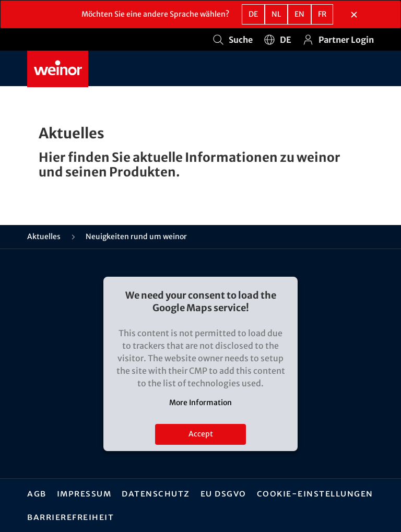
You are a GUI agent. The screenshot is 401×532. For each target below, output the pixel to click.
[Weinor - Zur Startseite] (58, 69)
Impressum (84, 493)
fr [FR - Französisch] (322, 14)
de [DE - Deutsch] (253, 14)
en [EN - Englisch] (299, 14)
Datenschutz (156, 493)
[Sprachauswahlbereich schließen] (354, 15)
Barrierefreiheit (70, 517)
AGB (37, 493)
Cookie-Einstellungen (315, 493)
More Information (200, 403)
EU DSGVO (223, 493)
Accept (201, 434)
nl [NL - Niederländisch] (276, 14)
